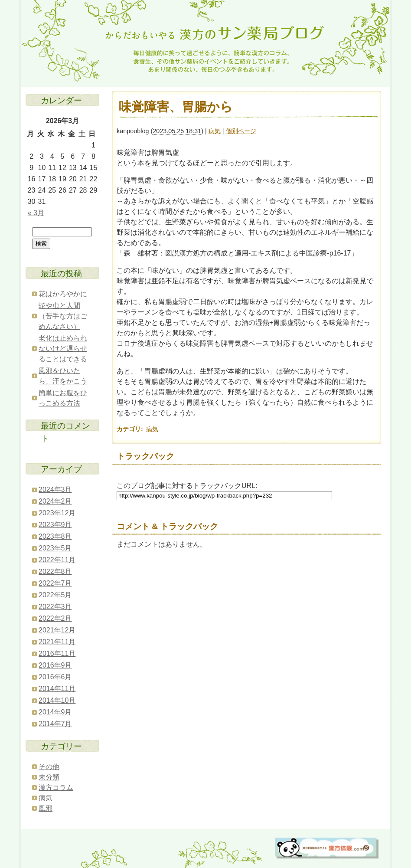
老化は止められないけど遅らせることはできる (63, 349)
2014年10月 (57, 700)
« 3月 (36, 213)
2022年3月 (55, 607)
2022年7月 (55, 583)
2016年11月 (57, 653)
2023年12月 (57, 513)
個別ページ (241, 131)
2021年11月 (57, 642)
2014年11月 (57, 689)
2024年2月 (55, 501)
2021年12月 (57, 630)
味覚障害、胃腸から (176, 107)
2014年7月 (55, 724)
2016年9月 (55, 665)
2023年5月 (55, 548)
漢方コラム (56, 788)
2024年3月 (55, 490)
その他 (49, 767)
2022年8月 (55, 572)
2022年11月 (57, 560)
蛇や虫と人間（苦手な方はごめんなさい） (63, 316)
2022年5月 (55, 595)
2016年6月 (55, 677)
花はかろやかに (63, 294)
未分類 (49, 777)
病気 (215, 131)
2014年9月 (55, 712)
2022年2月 (55, 618)
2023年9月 (55, 525)
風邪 (46, 808)
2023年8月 (55, 536)
